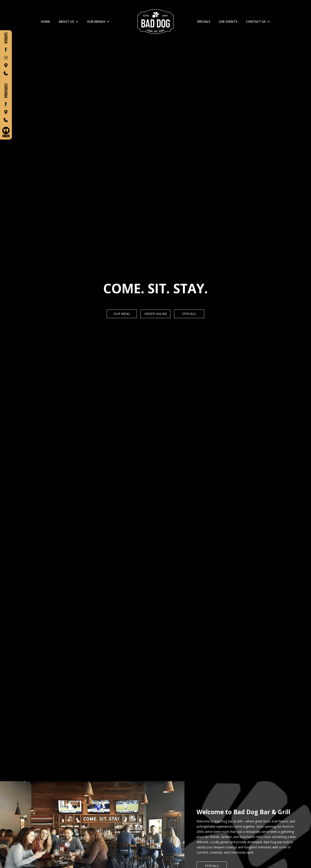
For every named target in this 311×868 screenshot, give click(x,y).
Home (46, 21)
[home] (155, 22)
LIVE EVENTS (228, 21)
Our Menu (122, 314)
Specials (189, 314)
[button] (69, 22)
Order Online (156, 314)
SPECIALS (204, 21)
